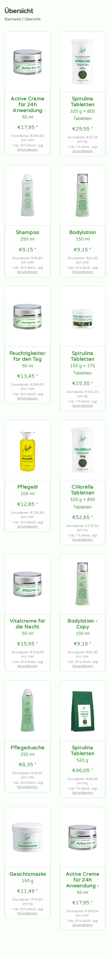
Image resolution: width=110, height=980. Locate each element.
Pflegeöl (28, 487)
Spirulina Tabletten (83, 102)
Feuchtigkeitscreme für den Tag (28, 356)
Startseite (13, 19)
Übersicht (33, 19)
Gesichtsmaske (28, 874)
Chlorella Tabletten (83, 490)
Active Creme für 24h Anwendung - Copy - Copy (83, 880)
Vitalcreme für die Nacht (28, 624)
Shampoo (27, 233)
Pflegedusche (27, 748)
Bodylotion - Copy (82, 624)
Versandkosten (27, 150)
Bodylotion (82, 233)
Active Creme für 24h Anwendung (27, 105)
